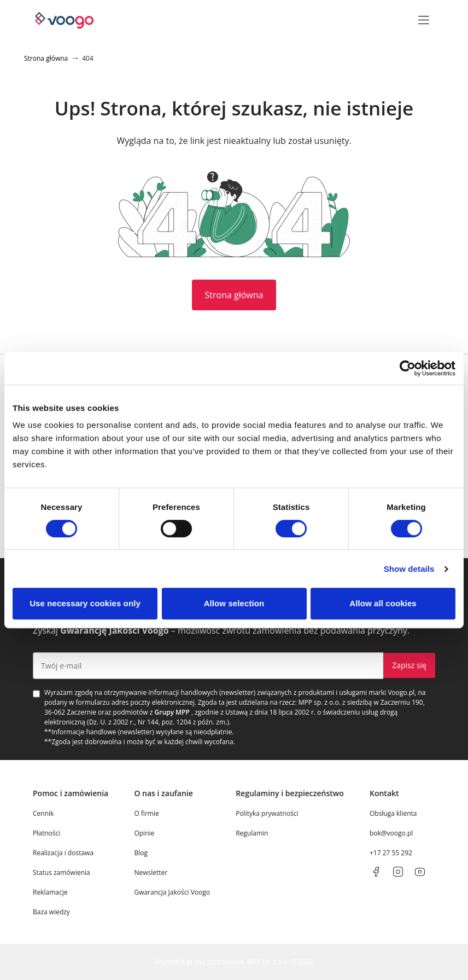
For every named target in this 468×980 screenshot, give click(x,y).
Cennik (43, 813)
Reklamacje (50, 892)
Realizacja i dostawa (63, 853)
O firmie (146, 813)
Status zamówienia (62, 872)
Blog (141, 853)
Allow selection (234, 603)
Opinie (144, 833)
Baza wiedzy (51, 912)
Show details (409, 569)
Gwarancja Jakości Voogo (172, 892)
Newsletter (151, 872)
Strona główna (234, 295)
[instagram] (398, 872)
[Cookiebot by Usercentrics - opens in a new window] (408, 368)
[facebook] (376, 872)
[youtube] (420, 872)
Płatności (46, 833)
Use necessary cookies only (85, 603)
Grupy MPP (172, 712)
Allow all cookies (383, 603)
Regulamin (252, 833)
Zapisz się (409, 665)
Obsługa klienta (393, 813)
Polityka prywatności (267, 813)
